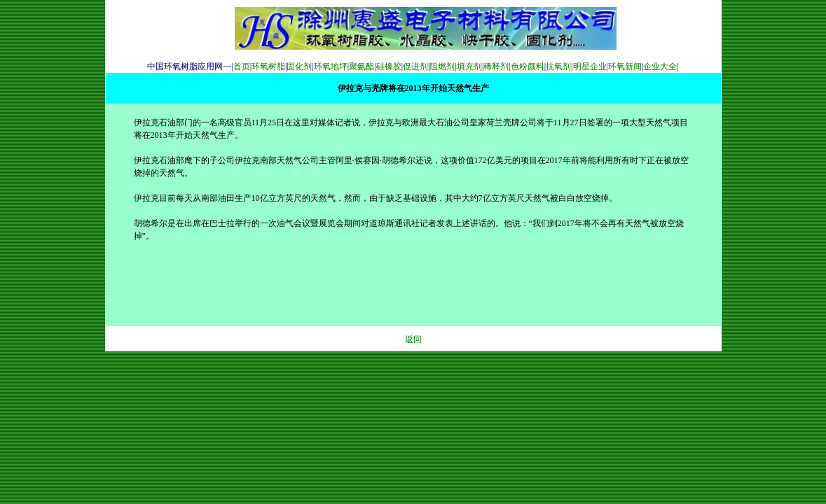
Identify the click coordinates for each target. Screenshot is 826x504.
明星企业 (590, 66)
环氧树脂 (268, 66)
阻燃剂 (442, 66)
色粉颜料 (528, 66)
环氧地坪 (331, 66)
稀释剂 (496, 66)
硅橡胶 (389, 66)
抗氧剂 (558, 66)
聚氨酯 (362, 66)
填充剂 (469, 66)
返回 (413, 339)
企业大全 (660, 66)
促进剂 (415, 66)
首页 (242, 66)
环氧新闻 (625, 66)
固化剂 (299, 66)
